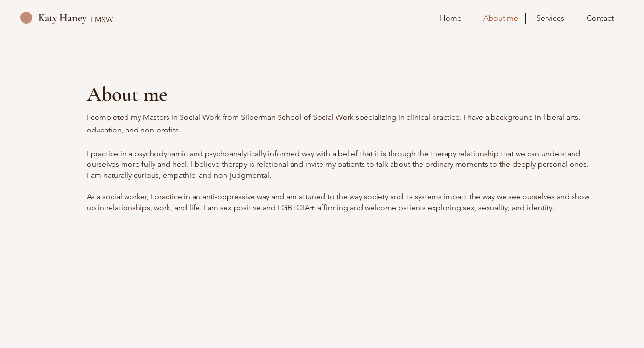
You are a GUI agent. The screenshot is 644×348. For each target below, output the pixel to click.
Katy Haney (62, 18)
